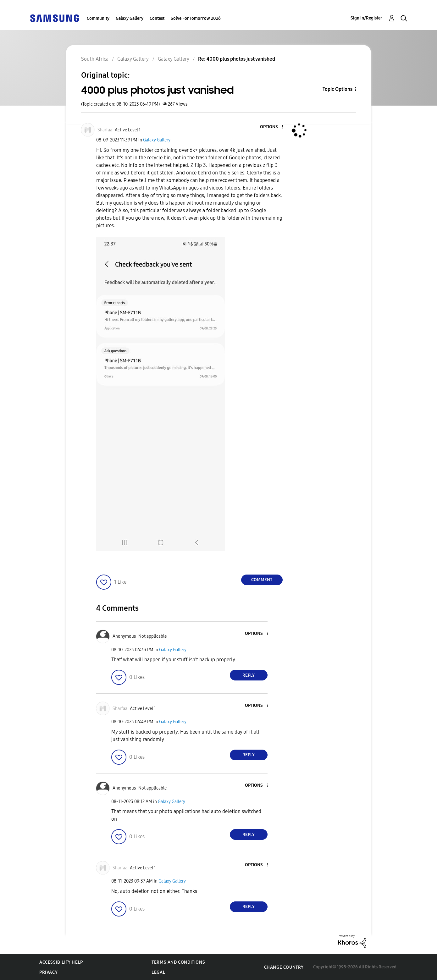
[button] (272, 127)
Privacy (48, 972)
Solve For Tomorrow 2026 (196, 18)
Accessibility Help (61, 962)
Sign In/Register (366, 18)
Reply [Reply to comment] (249, 675)
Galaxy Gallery (130, 18)
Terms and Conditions (178, 962)
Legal (158, 972)
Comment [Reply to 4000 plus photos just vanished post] (262, 580)
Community (98, 18)
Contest (157, 18)
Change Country (284, 967)
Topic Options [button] (337, 89)
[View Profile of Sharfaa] (105, 130)
